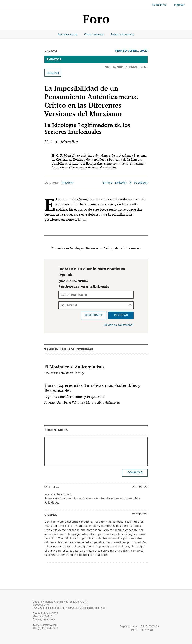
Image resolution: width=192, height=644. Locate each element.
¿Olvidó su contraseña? (118, 325)
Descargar (52, 183)
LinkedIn (121, 183)
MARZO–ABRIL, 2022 (131, 51)
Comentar (135, 473)
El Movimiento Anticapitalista (74, 367)
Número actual (68, 34)
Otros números (94, 34)
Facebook (141, 183)
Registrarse (94, 315)
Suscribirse (159, 4)
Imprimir (68, 183)
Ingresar (179, 4)
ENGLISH (53, 73)
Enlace (107, 183)
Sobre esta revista (122, 34)
